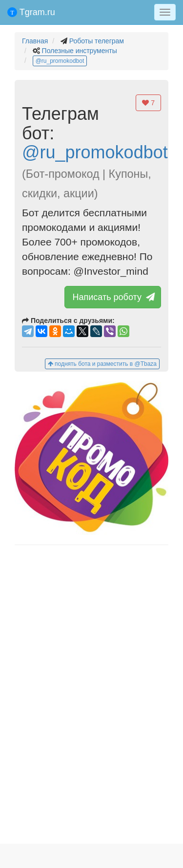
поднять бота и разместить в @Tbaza (102, 364)
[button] (91, 458)
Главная (35, 41)
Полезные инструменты (80, 51)
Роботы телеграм (97, 41)
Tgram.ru (31, 12)
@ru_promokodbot (60, 61)
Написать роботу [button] (113, 297)
